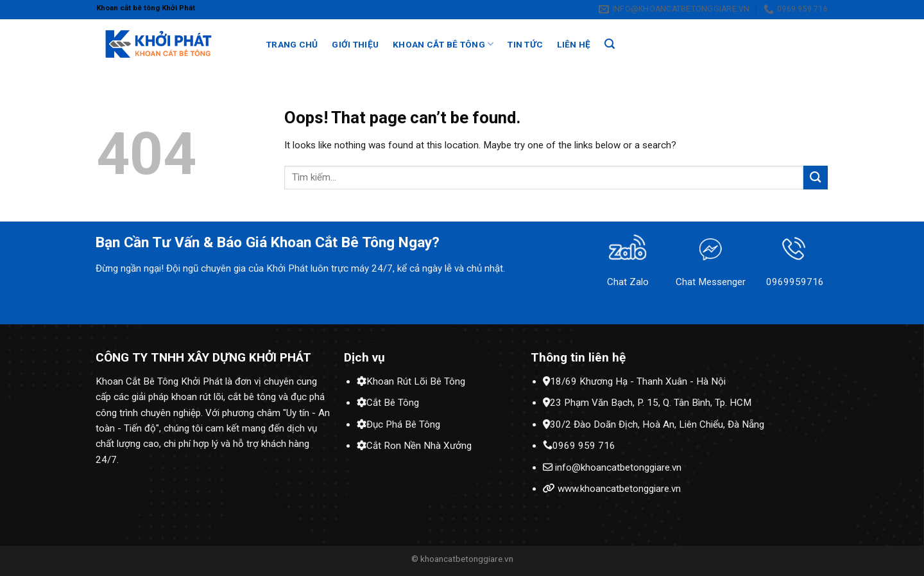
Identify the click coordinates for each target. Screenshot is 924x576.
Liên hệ (574, 44)
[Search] (610, 44)
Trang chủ (292, 44)
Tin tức (525, 44)
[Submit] (816, 178)
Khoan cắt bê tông (443, 44)
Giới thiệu (355, 44)
